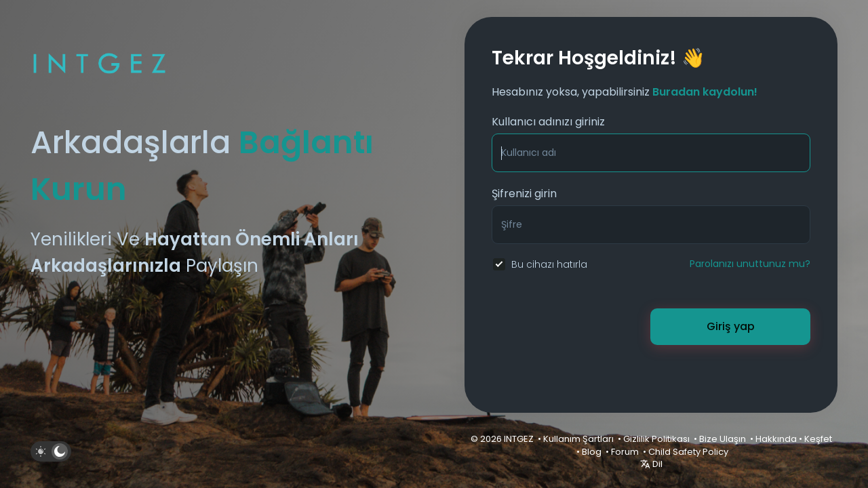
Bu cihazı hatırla (549, 264)
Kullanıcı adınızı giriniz (548, 122)
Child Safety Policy (688, 452)
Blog (592, 452)
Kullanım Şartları (578, 439)
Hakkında (776, 439)
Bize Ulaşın (723, 439)
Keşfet (818, 439)
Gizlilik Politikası (656, 439)
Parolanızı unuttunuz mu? (750, 264)
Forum (625, 452)
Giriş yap (731, 326)
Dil (651, 464)
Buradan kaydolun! (705, 92)
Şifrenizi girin (524, 194)
